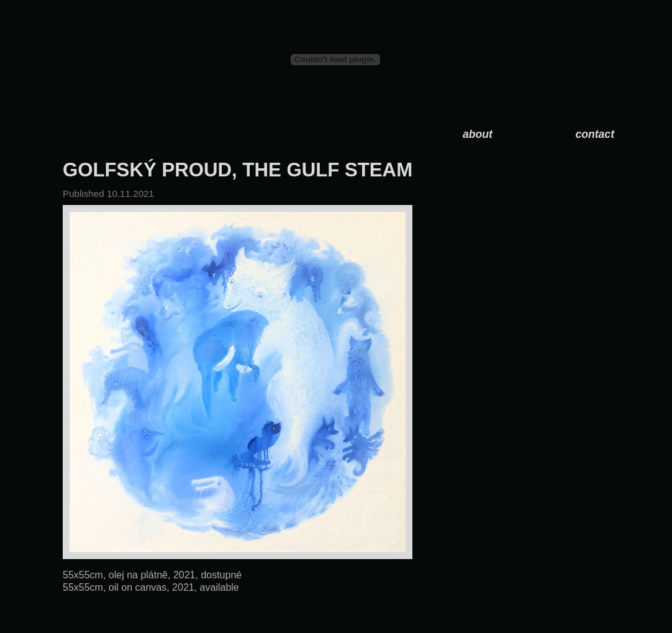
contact (595, 134)
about (478, 134)
